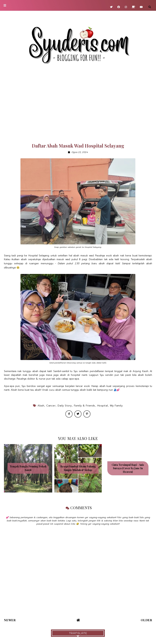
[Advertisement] (78, 106)
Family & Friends (85, 406)
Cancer (51, 406)
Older (146, 620)
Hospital (103, 406)
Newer (10, 620)
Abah (41, 406)
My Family (116, 406)
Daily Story (65, 406)
